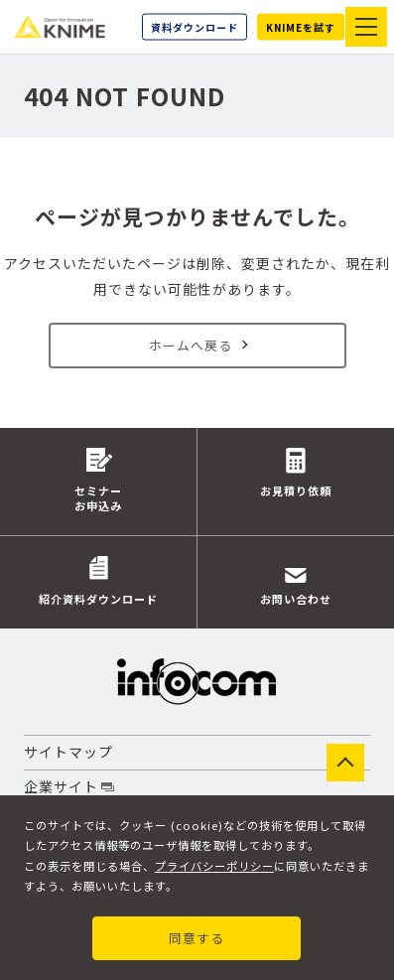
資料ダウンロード (195, 27)
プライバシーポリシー (214, 865)
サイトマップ (68, 754)
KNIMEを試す (301, 27)
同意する (197, 938)
